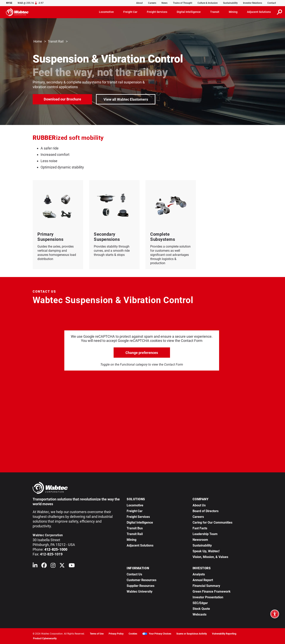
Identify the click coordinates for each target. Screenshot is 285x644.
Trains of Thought (183, 3)
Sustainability (230, 3)
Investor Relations (253, 3)
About (139, 3)
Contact (272, 3)
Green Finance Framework (212, 592)
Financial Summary (206, 586)
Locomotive (135, 505)
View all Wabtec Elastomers (126, 99)
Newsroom (200, 540)
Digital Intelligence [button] (189, 12)
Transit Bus (135, 528)
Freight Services (138, 517)
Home (38, 42)
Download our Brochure (62, 99)
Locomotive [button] (106, 12)
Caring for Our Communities (212, 522)
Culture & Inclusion (208, 3)
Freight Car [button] (130, 12)
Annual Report (203, 580)
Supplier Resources (141, 586)
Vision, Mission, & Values (210, 557)
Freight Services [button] (157, 12)
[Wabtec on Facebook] (44, 566)
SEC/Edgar (200, 603)
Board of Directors (206, 511)
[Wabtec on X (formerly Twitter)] (62, 566)
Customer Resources (142, 580)
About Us (199, 505)
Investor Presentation (208, 597)
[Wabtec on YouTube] (72, 566)
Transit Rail (56, 42)
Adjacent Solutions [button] (259, 12)
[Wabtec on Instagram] (53, 566)
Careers (152, 3)
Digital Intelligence (140, 522)
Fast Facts (200, 528)
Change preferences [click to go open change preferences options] (142, 353)
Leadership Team (205, 534)
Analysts (199, 574)
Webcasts (199, 614)
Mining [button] (233, 12)
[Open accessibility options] (275, 614)
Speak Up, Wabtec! (206, 551)
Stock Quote (201, 609)
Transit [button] (215, 12)
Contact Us (134, 574)
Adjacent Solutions (140, 545)
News (164, 3)
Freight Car (135, 511)
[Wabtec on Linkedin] (35, 566)
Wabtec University (140, 592)
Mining (132, 540)
